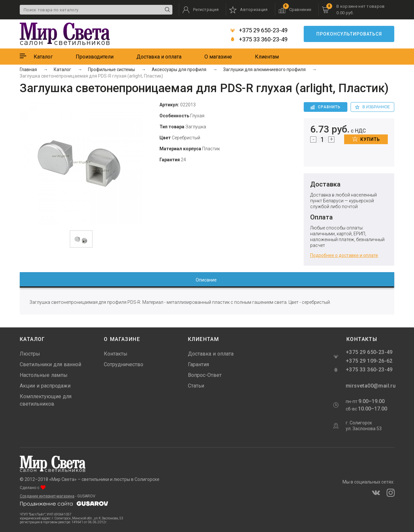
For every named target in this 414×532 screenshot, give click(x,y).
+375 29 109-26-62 (369, 361)
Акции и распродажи (45, 386)
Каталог (43, 57)
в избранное (373, 107)
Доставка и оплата (159, 57)
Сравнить (326, 107)
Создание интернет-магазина (47, 496)
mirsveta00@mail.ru (370, 386)
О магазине (218, 57)
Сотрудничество (124, 364)
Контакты (116, 354)
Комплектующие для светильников (46, 400)
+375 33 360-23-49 (259, 39)
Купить (366, 139)
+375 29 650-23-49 (259, 30)
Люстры (30, 354)
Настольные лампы (44, 375)
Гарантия (198, 364)
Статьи (196, 386)
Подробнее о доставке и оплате (344, 255)
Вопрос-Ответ (205, 375)
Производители (95, 57)
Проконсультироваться (349, 34)
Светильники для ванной (50, 364)
